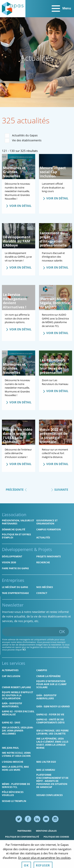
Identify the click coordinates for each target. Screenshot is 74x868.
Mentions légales (46, 831)
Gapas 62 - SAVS (11, 723)
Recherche (43, 562)
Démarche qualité (14, 529)
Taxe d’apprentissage (15, 593)
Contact (42, 593)
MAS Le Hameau (46, 770)
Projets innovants (49, 556)
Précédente (16, 489)
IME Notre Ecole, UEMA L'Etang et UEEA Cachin (16, 754)
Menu (61, 9)
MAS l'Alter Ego (46, 762)
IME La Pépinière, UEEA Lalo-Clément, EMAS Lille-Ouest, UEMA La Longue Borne (53, 743)
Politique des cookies (56, 837)
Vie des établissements (23, 141)
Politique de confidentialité (22, 837)
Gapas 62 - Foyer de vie (50, 714)
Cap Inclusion (11, 676)
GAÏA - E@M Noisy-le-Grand (53, 706)
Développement (12, 556)
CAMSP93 (42, 670)
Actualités (43, 538)
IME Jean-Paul (10, 748)
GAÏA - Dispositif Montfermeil (12, 705)
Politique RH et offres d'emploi (16, 536)
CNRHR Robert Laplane (16, 687)
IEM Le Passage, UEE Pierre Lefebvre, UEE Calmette (52, 732)
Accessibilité (46, 843)
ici (24, 650)
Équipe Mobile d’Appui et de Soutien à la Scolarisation (17, 695)
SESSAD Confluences (50, 795)
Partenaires (24, 831)
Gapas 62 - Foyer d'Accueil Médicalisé (18, 713)
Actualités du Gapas (21, 136)
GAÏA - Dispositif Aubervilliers (46, 697)
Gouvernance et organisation (47, 522)
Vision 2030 (9, 562)
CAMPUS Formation (49, 529)
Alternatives (10, 670)
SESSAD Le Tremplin (14, 801)
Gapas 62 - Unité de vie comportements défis (50, 721)
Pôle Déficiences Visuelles (13, 794)
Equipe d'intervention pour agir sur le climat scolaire (51, 684)
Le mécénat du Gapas (15, 587)
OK (62, 631)
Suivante (59, 489)
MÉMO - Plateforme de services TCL (16, 786)
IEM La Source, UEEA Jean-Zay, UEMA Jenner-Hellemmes (18, 731)
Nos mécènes (45, 587)
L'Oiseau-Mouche (13, 762)
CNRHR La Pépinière (48, 676)
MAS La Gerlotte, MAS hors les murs (15, 768)
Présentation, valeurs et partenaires (18, 522)
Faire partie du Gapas (15, 568)
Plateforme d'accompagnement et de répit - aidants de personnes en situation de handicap (52, 781)
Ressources (27, 843)
